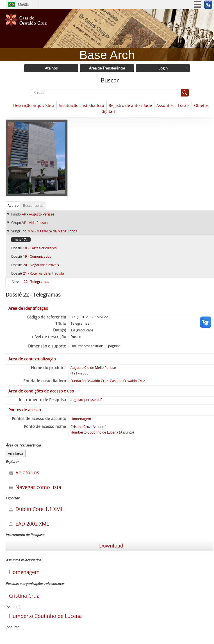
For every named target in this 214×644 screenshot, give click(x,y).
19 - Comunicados (37, 256)
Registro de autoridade (130, 105)
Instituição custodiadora (81, 105)
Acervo (13, 206)
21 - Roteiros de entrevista (44, 273)
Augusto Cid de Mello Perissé (93, 368)
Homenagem (81, 419)
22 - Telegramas (36, 282)
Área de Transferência (107, 68)
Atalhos (51, 68)
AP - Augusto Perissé (38, 214)
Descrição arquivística (34, 105)
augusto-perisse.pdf (86, 400)
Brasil (23, 5)
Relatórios (24, 472)
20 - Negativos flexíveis (41, 265)
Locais (184, 105)
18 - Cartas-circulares (40, 248)
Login (163, 68)
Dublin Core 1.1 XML (36, 509)
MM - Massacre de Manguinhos (52, 231)
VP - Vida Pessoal (35, 223)
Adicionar (16, 454)
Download (111, 546)
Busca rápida (33, 206)
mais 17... (21, 240)
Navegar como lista (35, 487)
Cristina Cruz (81, 427)
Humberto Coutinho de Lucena (94, 432)
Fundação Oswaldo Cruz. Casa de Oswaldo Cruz (108, 381)
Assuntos (165, 105)
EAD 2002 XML (29, 524)
